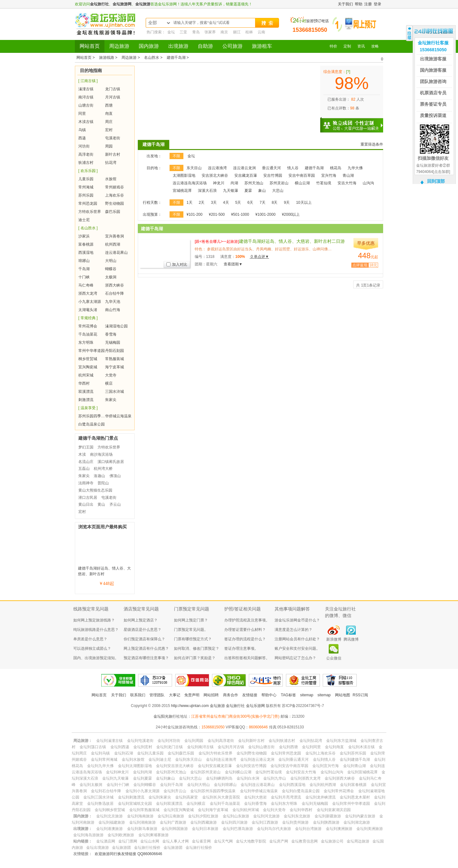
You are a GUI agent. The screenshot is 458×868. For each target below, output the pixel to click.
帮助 (359, 4)
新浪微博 (334, 639)
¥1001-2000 (265, 214)
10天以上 (304, 203)
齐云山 (115, 504)
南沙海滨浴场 (101, 454)
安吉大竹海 (347, 183)
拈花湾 (111, 163)
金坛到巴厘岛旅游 (238, 829)
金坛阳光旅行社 (167, 716)
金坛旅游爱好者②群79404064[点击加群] (433, 169)
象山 (262, 191)
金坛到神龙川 (117, 772)
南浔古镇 (86, 97)
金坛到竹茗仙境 (269, 772)
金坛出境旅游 (98, 848)
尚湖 (234, 183)
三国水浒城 (114, 392)
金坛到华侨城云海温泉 (259, 791)
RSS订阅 (360, 695)
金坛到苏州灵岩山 (205, 772)
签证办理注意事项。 (241, 648)
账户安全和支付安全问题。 (297, 648)
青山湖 (348, 175)
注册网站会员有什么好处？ (297, 639)
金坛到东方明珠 (284, 804)
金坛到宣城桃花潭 (362, 772)
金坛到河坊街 (169, 741)
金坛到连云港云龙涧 (257, 759)
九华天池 (113, 302)
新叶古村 (113, 154)
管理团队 (157, 695)
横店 (109, 383)
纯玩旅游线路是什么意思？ (96, 630)
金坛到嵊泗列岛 (219, 778)
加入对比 (177, 264)
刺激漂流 (86, 400)
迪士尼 (84, 220)
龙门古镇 (113, 89)
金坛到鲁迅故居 (100, 804)
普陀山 (103, 483)
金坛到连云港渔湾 (221, 759)
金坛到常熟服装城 (144, 810)
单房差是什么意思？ (90, 639)
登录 (377, 4)
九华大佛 (355, 168)
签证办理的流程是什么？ (245, 639)
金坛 (171, 32)
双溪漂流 (86, 392)
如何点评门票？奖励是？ (195, 658)
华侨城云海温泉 (118, 416)
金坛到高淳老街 (221, 741)
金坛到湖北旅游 (357, 822)
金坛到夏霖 (142, 778)
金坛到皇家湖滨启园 (334, 810)
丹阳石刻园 (114, 351)
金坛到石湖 (124, 753)
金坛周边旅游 (358, 841)
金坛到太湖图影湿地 (135, 766)
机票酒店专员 (433, 93)
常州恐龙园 (88, 203)
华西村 (84, 383)
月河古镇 (113, 97)
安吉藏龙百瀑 (246, 175)
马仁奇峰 (86, 285)
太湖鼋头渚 (88, 310)
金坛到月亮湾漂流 (286, 797)
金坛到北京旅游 (109, 816)
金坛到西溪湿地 (292, 785)
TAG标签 (288, 695)
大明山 (111, 261)
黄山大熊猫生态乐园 (95, 490)
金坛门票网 (128, 841)
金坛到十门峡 (118, 785)
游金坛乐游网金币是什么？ (297, 620)
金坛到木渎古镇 (361, 747)
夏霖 (248, 191)
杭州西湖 (113, 244)
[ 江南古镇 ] (88, 81)
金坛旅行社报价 (147, 848)
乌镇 (82, 130)
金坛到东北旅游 (297, 816)
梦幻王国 (86, 447)
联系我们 (138, 695)
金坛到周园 (194, 741)
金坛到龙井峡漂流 (321, 797)
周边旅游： (83, 741)
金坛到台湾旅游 (308, 829)
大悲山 (278, 191)
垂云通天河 (271, 168)
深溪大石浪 (207, 191)
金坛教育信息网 (304, 841)
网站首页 (90, 46)
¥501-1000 (240, 214)
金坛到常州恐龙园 (286, 753)
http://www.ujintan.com (190, 706)
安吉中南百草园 (302, 175)
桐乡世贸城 (88, 359)
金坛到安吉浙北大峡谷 (175, 766)
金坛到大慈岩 (255, 797)
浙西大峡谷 (114, 285)
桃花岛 (336, 168)
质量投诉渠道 (433, 115)
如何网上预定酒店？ (141, 620)
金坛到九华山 (275, 778)
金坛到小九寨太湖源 (142, 791)
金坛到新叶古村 (251, 741)
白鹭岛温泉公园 (92, 424)
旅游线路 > (109, 58)
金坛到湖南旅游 (142, 822)
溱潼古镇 (86, 89)
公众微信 (334, 658)
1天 (190, 203)
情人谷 (293, 168)
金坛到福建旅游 (112, 822)
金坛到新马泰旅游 (142, 829)
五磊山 (84, 469)
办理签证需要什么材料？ (245, 630)
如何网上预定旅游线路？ (94, 620)
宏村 (109, 130)
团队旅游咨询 (433, 81)
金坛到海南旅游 (140, 816)
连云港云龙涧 (244, 168)
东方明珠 (86, 342)
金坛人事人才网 (176, 841)
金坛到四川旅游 (234, 822)
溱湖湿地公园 (116, 326)
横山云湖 (302, 183)
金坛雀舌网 (201, 841)
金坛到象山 (165, 778)
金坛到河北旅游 (266, 816)
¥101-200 (195, 214)
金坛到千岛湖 (171, 785)
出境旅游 (178, 46)
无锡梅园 (113, 342)
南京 (224, 32)
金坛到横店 (196, 804)
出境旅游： (83, 829)
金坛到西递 (120, 747)
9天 (287, 203)
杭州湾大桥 (103, 469)
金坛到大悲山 (190, 778)
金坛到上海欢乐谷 (321, 753)
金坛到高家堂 (187, 797)
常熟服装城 (114, 359)
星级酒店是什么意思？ (142, 630)
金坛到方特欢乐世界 (215, 753)
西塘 (109, 105)
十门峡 (84, 277)
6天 (250, 203)
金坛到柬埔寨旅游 (154, 835)
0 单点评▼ (259, 257)
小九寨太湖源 (90, 302)
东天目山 (194, 168)
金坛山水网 (150, 841)
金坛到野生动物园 (252, 753)
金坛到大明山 (198, 785)
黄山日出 (86, 504)
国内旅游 (149, 46)
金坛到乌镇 (100, 753)
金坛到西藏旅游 (204, 822)
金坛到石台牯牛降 (106, 791)
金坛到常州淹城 (104, 759)
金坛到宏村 (143, 747)
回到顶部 (436, 181)
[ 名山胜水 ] (88, 228)
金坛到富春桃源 (353, 785)
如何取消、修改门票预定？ (197, 648)
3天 (214, 203)
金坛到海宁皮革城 (213, 810)
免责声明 (192, 695)
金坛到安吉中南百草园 (289, 766)
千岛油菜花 (88, 334)
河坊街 (84, 146)
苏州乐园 (86, 195)
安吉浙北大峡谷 (215, 175)
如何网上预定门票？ (191, 620)
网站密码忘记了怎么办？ (295, 658)
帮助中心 (269, 695)
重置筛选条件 (372, 144)
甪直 (109, 114)
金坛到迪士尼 (160, 759)
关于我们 (345, 4)
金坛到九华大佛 (100, 766)
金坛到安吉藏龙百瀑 (215, 766)
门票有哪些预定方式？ (193, 639)
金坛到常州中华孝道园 (351, 804)
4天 (226, 203)
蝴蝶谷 (111, 269)
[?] (348, 72)
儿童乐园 (86, 179)
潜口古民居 (88, 498)
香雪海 (111, 334)
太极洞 (111, 277)
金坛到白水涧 (248, 778)
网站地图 (343, 695)
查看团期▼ (233, 264)
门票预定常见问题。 (191, 630)
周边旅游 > (131, 58)
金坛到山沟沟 (332, 772)
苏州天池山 (254, 183)
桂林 (249, 32)
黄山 (101, 504)
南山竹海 (113, 310)
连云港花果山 (116, 253)
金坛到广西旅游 (173, 822)
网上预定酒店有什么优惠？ (146, 648)
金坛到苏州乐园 (353, 753)
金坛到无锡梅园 (315, 804)
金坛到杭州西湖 (323, 785)
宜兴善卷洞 (114, 236)
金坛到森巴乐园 (181, 753)
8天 (275, 203)
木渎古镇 (86, 122)
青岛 (196, 32)
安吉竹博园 (273, 175)
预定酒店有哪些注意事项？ (146, 658)
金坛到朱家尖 (160, 797)
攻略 (375, 46)
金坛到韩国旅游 (175, 829)
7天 (263, 203)
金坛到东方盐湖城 (341, 741)
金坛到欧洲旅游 (121, 835)
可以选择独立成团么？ (92, 648)
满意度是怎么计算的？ (293, 630)
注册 (368, 4)
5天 (238, 203)
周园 (109, 146)
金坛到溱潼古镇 (109, 741)
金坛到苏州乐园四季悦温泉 (213, 791)
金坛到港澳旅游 (109, 829)
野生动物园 (114, 203)
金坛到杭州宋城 (246, 810)
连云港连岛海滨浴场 (190, 183)
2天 (202, 203)
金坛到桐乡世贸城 (110, 810)
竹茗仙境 (324, 183)
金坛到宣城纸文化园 (135, 804)
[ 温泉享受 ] (88, 408)
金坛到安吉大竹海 (301, 772)
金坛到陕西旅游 (326, 822)
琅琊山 (84, 261)
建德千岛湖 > (178, 58)
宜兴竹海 (329, 175)
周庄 (109, 122)
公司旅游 (232, 46)
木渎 (82, 454)
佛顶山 (115, 476)
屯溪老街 (113, 138)
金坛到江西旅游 (265, 822)
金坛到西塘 (288, 747)
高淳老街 (86, 154)
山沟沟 (368, 183)
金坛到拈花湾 (311, 741)
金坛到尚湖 (142, 772)
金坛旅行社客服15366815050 (433, 46)
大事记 (175, 695)
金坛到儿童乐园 (150, 753)
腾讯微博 (351, 639)
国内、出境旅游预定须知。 (96, 658)
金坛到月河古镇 (231, 747)
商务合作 (231, 695)
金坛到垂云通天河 (293, 759)
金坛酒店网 (106, 841)
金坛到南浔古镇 (200, 747)
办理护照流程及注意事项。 (247, 620)
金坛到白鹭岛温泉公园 (301, 791)
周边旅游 (119, 46)
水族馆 (111, 179)
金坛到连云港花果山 (258, 785)
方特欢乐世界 (90, 212)
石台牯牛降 (114, 293)
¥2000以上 (291, 214)
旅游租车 (262, 46)
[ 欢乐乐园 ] (88, 171)
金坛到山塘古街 (261, 747)
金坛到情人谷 (324, 759)
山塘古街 (86, 105)
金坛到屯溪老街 (140, 741)
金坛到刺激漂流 (131, 797)
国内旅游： (83, 816)
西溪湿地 (86, 253)
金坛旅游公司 (332, 841)
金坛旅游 (143, 4)
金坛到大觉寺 (274, 810)
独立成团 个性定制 (355, 123)
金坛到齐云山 (175, 791)
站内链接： (83, 841)
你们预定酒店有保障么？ (144, 639)
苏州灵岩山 (279, 183)
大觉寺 (111, 375)
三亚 (183, 32)
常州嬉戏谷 (114, 187)
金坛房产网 (279, 841)
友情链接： (83, 854)
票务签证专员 (433, 104)
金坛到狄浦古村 (282, 741)
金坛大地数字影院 (251, 841)
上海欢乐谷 (114, 195)
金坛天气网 (223, 841)
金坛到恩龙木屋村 (355, 797)
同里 (82, 114)
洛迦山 (99, 476)
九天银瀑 (231, 191)
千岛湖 (84, 269)
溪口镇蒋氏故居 (111, 462)
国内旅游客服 (433, 70)
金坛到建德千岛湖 (355, 759)
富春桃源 (86, 244)
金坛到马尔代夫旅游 (274, 829)
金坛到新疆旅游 (328, 816)
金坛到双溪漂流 (169, 804)
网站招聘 (211, 695)
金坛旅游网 (122, 4)
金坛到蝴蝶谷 (145, 785)
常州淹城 (86, 187)
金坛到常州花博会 (339, 791)
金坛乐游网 (255, 706)
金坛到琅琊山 (225, 785)
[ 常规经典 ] (88, 318)
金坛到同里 (311, 747)
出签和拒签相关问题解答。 (247, 658)
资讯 (361, 46)
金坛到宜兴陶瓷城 (179, 810)
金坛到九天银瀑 (115, 778)
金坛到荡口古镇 (93, 747)
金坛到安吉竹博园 (251, 766)
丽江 (237, 32)
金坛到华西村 (301, 810)
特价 (333, 46)
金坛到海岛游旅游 (88, 835)
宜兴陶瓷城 (88, 367)
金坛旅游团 (121, 848)
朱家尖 (111, 400)
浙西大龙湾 (88, 293)
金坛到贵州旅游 (295, 822)
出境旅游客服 (433, 59)
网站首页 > (86, 58)
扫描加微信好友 (433, 158)
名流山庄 (86, 462)
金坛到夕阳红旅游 (203, 816)
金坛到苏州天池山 (171, 772)
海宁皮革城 (114, 367)
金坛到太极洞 (91, 785)
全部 (153, 23)
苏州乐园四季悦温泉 (95, 416)
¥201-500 (217, 214)
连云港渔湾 (217, 168)
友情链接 (250, 695)
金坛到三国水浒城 (98, 797)
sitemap (307, 695)
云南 (261, 32)
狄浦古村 (86, 163)
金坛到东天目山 (188, 759)
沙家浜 (84, 236)
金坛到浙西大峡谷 (340, 778)
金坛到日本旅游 (205, 829)
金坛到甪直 (334, 747)
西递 (82, 138)
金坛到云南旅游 (171, 816)
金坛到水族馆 (133, 759)
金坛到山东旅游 (236, 816)
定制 (347, 46)
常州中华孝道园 (92, 351)
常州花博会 (88, 326)
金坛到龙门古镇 (170, 747)
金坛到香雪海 (255, 804)
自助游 (205, 46)
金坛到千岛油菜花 (225, 804)
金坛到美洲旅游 (370, 829)
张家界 (210, 32)
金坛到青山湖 (355, 766)
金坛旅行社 (99, 4)
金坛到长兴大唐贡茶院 (221, 797)
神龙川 (219, 183)
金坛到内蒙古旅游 (360, 816)
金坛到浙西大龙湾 (305, 778)
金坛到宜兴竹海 (326, 766)
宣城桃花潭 (182, 191)
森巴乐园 (113, 212)
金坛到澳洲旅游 (339, 829)
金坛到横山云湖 (238, 772)
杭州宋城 (86, 375)
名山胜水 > (154, 58)
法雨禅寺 (86, 483)
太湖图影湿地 (184, 175)
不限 (176, 156)
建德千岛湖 (154, 144)
